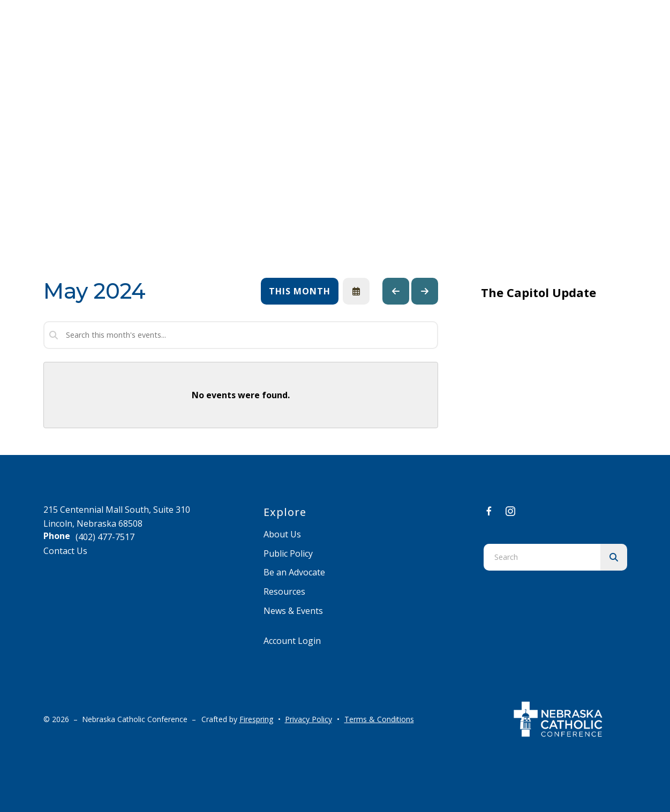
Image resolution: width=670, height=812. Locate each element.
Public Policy (288, 553)
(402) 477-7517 (105, 537)
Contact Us (65, 551)
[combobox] (542, 557)
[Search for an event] (241, 335)
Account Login (292, 641)
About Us (282, 534)
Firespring (256, 719)
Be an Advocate (294, 572)
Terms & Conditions (379, 719)
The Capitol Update (539, 292)
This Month (300, 291)
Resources (284, 591)
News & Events (293, 611)
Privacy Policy (308, 719)
